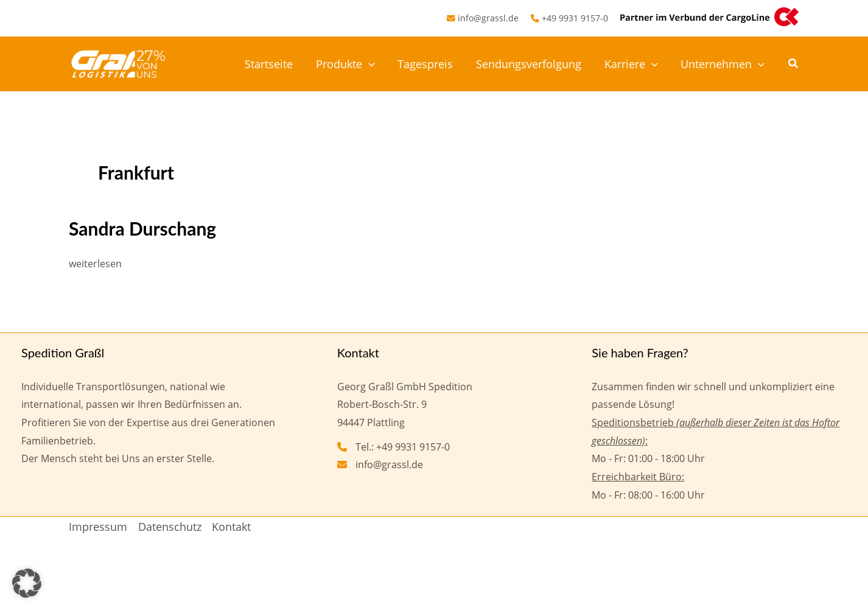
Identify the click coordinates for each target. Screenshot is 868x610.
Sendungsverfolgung (531, 64)
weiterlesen (95, 264)
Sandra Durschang (142, 228)
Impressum (98, 527)
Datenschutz (170, 527)
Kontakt (231, 527)
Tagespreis (429, 64)
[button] (794, 65)
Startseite (274, 64)
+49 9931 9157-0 (575, 18)
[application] (373, 64)
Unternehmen (723, 64)
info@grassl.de (488, 18)
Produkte (350, 64)
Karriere (632, 64)
